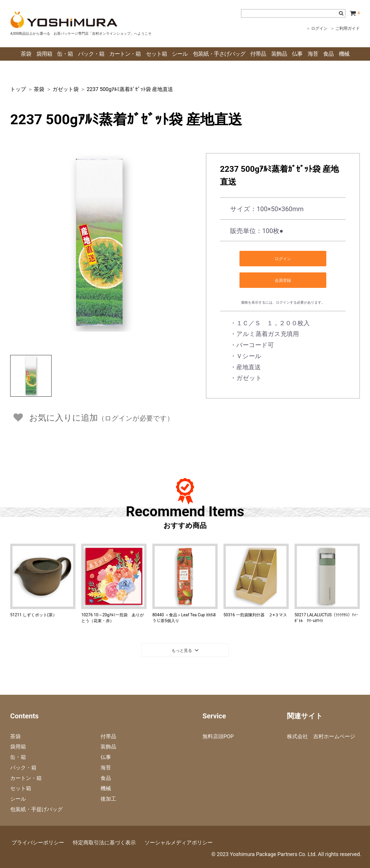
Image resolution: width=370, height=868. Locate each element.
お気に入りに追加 (101, 418)
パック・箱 (23, 768)
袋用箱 (18, 747)
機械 (106, 788)
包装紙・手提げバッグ (36, 809)
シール (18, 799)
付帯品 (108, 736)
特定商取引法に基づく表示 (104, 842)
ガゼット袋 (66, 89)
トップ (18, 89)
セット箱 (21, 788)
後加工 (108, 799)
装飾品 (108, 747)
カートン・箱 (26, 778)
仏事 (106, 757)
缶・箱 (18, 757)
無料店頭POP (218, 736)
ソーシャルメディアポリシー (179, 842)
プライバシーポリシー (38, 842)
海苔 (106, 768)
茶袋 (39, 89)
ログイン (319, 28)
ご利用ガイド (348, 28)
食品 (106, 778)
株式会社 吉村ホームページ (321, 736)
